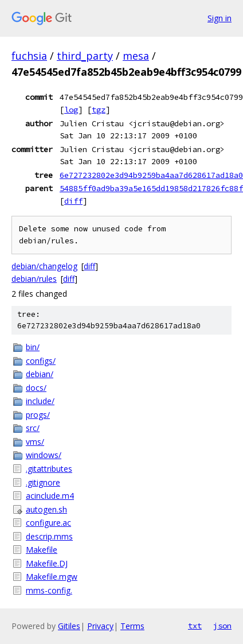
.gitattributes (49, 469)
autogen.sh (46, 509)
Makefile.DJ (47, 563)
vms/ (35, 442)
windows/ (44, 455)
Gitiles (69, 626)
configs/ (41, 361)
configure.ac (48, 523)
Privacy (100, 626)
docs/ (36, 388)
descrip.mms (49, 536)
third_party (85, 56)
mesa (136, 56)
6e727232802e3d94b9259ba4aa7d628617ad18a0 (151, 175)
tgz (99, 110)
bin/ (33, 347)
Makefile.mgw (52, 577)
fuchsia (29, 56)
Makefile (42, 550)
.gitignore (43, 482)
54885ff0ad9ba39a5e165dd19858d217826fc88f (151, 188)
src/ (33, 428)
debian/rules (34, 279)
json (222, 626)
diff (73, 201)
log (71, 110)
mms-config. (49, 590)
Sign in (220, 18)
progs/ (38, 415)
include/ (40, 401)
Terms (132, 626)
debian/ (40, 374)
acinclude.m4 (50, 496)
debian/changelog (44, 266)
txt (195, 626)
